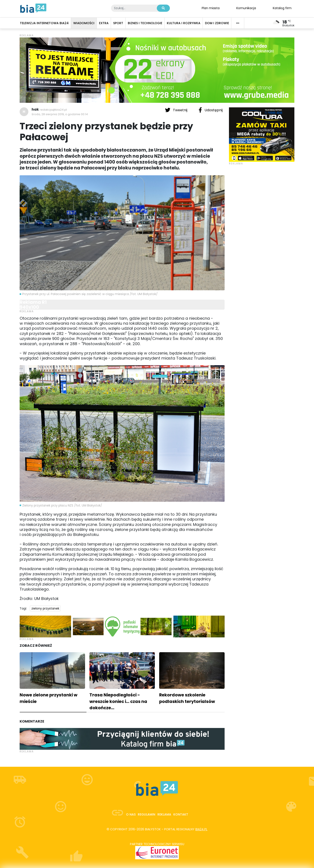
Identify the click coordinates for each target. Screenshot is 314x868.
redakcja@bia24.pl (53, 110)
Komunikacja (246, 8)
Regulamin (147, 814)
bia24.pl (201, 829)
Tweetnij (177, 110)
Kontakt (181, 814)
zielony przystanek (45, 608)
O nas (131, 814)
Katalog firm (282, 8)
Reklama (164, 814)
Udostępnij (211, 110)
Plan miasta (211, 8)
